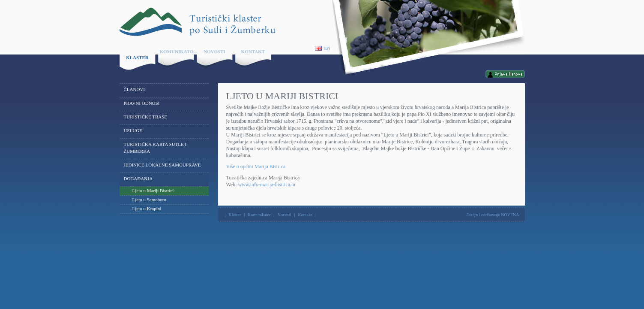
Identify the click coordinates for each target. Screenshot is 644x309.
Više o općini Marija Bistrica (256, 167)
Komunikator (177, 51)
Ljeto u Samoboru (149, 200)
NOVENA (510, 215)
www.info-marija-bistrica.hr (267, 185)
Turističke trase (146, 117)
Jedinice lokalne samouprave (162, 165)
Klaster (137, 58)
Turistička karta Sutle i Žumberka (155, 148)
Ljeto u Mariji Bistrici (153, 191)
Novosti (214, 51)
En (323, 48)
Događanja (138, 179)
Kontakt (253, 51)
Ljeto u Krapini (147, 209)
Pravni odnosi (142, 103)
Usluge (133, 130)
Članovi (135, 89)
